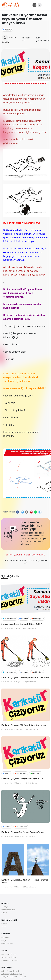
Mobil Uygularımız (8, 910)
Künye (4, 940)
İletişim (4, 913)
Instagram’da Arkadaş (10, 960)
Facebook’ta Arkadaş (9, 954)
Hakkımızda (6, 937)
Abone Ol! (5, 927)
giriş (34, 555)
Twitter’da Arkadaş (8, 957)
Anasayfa (5, 907)
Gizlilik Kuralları (7, 943)
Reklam (4, 924)
